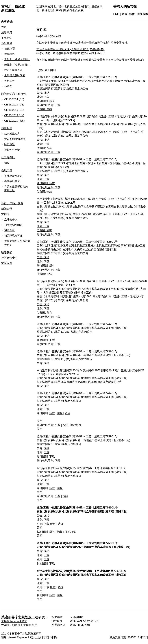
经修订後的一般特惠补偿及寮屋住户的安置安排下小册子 (71, 53)
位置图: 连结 (44, 109)
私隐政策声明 (33, 634)
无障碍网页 (77, 617)
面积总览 (76, 425)
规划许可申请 (12, 150)
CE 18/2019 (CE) (14, 105)
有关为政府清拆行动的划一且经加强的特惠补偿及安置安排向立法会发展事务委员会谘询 (90, 60)
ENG (116, 14)
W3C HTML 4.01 (80, 625)
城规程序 (7, 128)
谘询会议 (9, 230)
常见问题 (7, 263)
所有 (52, 413)
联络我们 (7, 252)
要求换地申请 (12, 181)
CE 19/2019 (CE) (14, 110)
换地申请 (7, 170)
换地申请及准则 (13, 176)
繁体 (124, 14)
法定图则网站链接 (15, 139)
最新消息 (7, 32)
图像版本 (142, 14)
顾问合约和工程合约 (14, 94)
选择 (60, 413)
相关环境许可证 (13, 236)
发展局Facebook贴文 (14, 621)
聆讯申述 (9, 144)
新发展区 (7, 43)
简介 (7, 163)
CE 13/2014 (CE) (14, 99)
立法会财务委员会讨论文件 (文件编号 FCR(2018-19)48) (70, 49)
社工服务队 (8, 157)
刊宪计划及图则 (13, 225)
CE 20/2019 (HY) (14, 115)
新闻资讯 (7, 209)
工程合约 (7, 38)
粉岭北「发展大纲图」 (17, 65)
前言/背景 (10, 49)
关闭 (39, 421)
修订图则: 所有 (46, 101)
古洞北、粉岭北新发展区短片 (19, 625)
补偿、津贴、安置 (12, 203)
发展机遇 (9, 54)
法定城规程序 (12, 134)
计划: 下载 (43, 97)
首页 (4, 27)
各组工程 (9, 81)
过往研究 (57, 621)
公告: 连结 (43, 93)
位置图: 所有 (44, 148)
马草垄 (8, 86)
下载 (52, 340)
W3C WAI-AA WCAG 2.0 (85, 621)
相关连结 (57, 617)
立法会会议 (11, 220)
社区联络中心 (9, 258)
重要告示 (17, 634)
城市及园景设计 (13, 70)
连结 (46, 336)
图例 (68, 413)
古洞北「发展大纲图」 (17, 59)
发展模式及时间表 (15, 75)
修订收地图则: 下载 (48, 105)
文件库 (5, 214)
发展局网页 (58, 625)
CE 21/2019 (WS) (14, 121)
